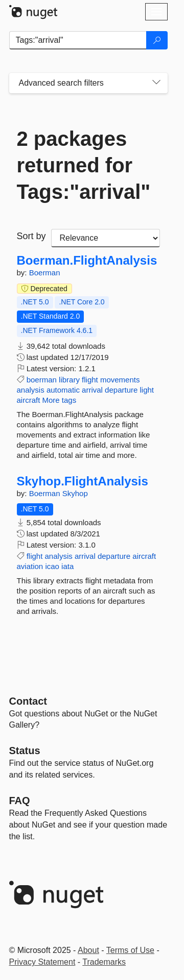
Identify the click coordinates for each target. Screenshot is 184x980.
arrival (92, 390)
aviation (30, 566)
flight (90, 380)
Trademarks (104, 962)
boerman (42, 380)
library (69, 380)
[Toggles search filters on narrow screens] (156, 83)
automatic (63, 390)
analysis (31, 390)
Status (25, 751)
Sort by (31, 236)
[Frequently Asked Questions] (20, 801)
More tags (60, 400)
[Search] (157, 40)
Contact (28, 701)
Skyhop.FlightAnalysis (83, 481)
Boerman (45, 273)
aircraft (29, 400)
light (147, 390)
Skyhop (75, 493)
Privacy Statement (42, 962)
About (88, 950)
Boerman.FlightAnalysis (87, 261)
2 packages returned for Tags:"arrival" (84, 165)
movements (120, 380)
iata (67, 566)
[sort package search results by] (106, 238)
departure (121, 390)
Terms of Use (130, 950)
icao (52, 566)
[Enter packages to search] (78, 40)
